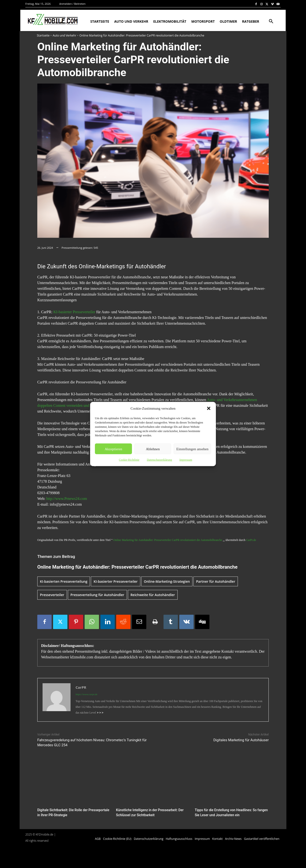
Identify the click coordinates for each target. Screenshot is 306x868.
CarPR (81, 687)
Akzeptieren (113, 449)
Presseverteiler (52, 595)
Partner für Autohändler (216, 581)
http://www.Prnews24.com (67, 499)
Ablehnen (153, 449)
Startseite (43, 35)
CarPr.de (251, 540)
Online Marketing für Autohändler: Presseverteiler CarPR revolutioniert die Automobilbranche (168, 540)
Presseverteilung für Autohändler (97, 595)
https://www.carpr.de (86, 694)
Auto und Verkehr (64, 35)
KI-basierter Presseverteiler (74, 312)
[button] (209, 408)
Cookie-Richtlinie (129, 460)
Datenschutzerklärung (159, 460)
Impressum (186, 460)
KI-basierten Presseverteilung (64, 581)
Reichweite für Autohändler (153, 595)
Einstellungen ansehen (192, 449)
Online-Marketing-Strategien (167, 581)
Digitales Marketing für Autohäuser (241, 740)
